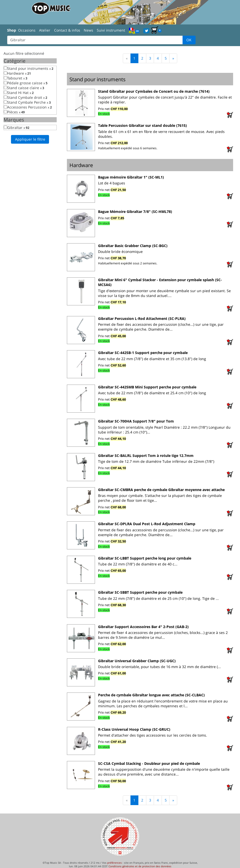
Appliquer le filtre (30, 139)
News (88, 30)
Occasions (27, 30)
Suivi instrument (111, 30)
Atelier (45, 30)
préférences (115, 863)
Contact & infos (67, 30)
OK (189, 40)
